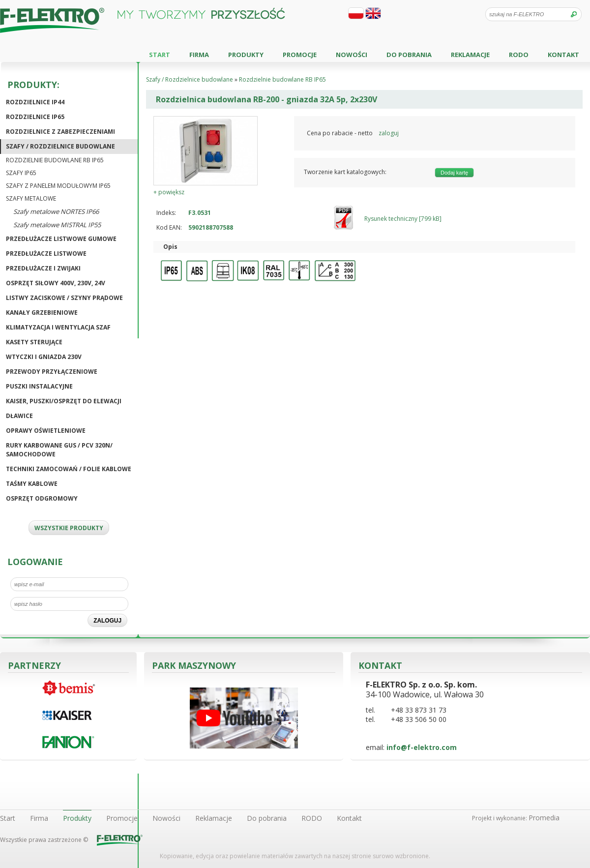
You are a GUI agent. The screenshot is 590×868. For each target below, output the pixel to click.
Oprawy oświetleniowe (46, 431)
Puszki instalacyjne (39, 386)
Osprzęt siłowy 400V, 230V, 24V (56, 283)
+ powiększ (169, 192)
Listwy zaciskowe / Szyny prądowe (64, 298)
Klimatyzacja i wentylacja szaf (58, 327)
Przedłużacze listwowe (46, 254)
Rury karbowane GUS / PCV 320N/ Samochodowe (59, 450)
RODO (519, 55)
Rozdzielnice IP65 (35, 117)
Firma (199, 55)
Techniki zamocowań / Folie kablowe (69, 469)
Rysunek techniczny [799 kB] (403, 219)
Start (160, 55)
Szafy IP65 (21, 173)
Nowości (352, 55)
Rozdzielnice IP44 (35, 102)
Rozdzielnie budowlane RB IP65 (55, 160)
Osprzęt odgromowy (42, 498)
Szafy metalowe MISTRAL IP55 (57, 225)
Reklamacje (470, 55)
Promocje (300, 55)
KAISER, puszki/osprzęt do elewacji (64, 401)
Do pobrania (409, 55)
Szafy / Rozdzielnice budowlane (60, 146)
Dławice (19, 416)
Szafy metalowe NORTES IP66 (56, 211)
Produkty (246, 55)
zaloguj (389, 133)
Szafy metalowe (31, 198)
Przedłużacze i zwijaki (43, 268)
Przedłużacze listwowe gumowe (61, 239)
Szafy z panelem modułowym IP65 (58, 186)
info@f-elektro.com (422, 747)
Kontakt (563, 55)
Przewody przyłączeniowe (52, 372)
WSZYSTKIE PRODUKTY (69, 528)
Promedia (544, 818)
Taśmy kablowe (32, 484)
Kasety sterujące (34, 342)
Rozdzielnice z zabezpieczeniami (60, 132)
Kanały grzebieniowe (42, 313)
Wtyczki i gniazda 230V (44, 357)
